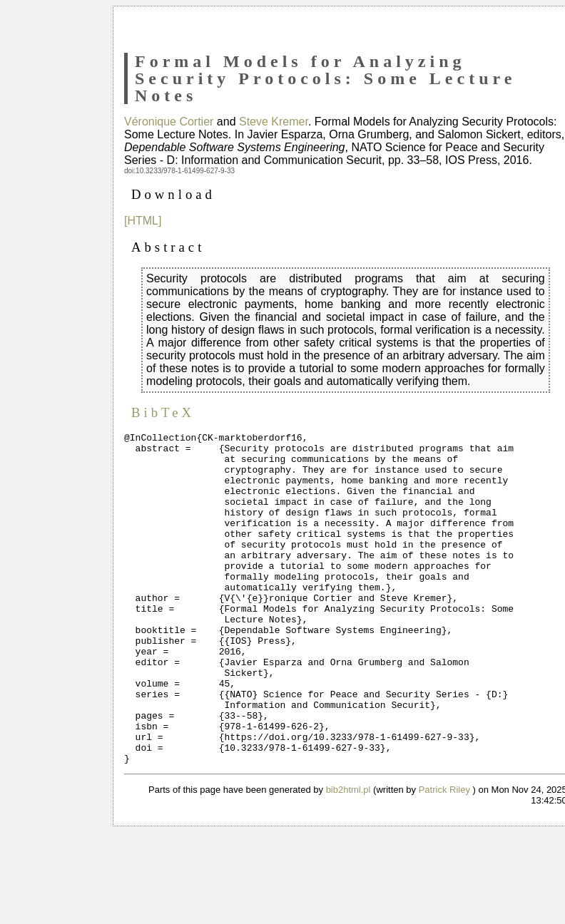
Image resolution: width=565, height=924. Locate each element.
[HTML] (143, 221)
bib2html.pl (348, 856)
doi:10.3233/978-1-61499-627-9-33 (179, 171)
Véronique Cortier (169, 122)
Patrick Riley (444, 856)
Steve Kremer (274, 122)
